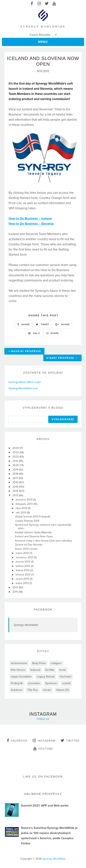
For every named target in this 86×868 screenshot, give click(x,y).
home (63, 670)
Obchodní (65, 677)
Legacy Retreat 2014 (27, 521)
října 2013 (22, 508)
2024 (16, 448)
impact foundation (21, 677)
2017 (16, 478)
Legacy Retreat (46, 677)
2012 (16, 587)
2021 (16, 461)
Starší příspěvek (62, 358)
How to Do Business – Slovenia (31, 224)
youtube (43, 748)
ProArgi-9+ (17, 683)
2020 (16, 465)
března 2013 (23, 575)
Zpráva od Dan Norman (29, 545)
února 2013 (23, 579)
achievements (19, 663)
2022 (16, 457)
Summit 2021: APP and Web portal (45, 806)
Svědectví (17, 690)
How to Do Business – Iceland (30, 219)
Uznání (47, 690)
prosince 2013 (24, 500)
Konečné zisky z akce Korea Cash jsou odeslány (44, 541)
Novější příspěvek (25, 351)
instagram (44, 740)
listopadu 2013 (25, 504)
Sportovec (51, 683)
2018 (16, 474)
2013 (16, 495)
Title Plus (33, 690)
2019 (16, 470)
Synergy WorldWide (26, 625)
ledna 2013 (23, 583)
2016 (16, 482)
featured (35, 670)
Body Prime (39, 663)
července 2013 (25, 557)
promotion (34, 683)
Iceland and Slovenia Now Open (34, 536)
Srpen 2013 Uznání (26, 549)
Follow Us (43, 719)
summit (66, 683)
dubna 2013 (23, 570)
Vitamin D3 (62, 690)
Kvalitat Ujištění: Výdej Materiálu (34, 532)
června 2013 (23, 562)
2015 (16, 487)
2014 (16, 491)
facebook (17, 740)
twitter (70, 740)
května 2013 (23, 566)
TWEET (43, 324)
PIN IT (34, 333)
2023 (16, 452)
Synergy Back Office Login (25, 382)
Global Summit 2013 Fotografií (33, 517)
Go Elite (50, 670)
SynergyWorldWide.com (23, 388)
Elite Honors (18, 670)
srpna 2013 (23, 553)
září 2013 (21, 513)
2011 (15, 592)
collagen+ (56, 663)
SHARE (24, 324)
